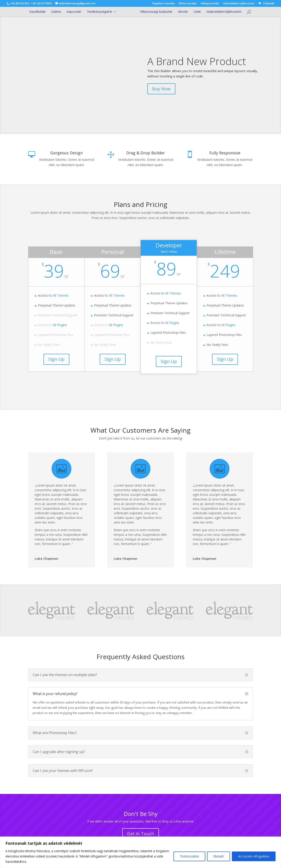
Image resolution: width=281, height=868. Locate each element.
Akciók (181, 12)
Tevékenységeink (101, 12)
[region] (140, 852)
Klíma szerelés (188, 4)
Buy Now (161, 89)
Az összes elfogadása (254, 856)
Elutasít (219, 856)
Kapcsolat (75, 12)
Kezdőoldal (39, 12)
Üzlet (196, 12)
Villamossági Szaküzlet (155, 12)
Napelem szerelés (164, 4)
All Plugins (60, 325)
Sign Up (56, 359)
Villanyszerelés (210, 4)
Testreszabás (189, 856)
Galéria (57, 12)
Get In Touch (141, 834)
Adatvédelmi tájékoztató (239, 4)
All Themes (61, 295)
